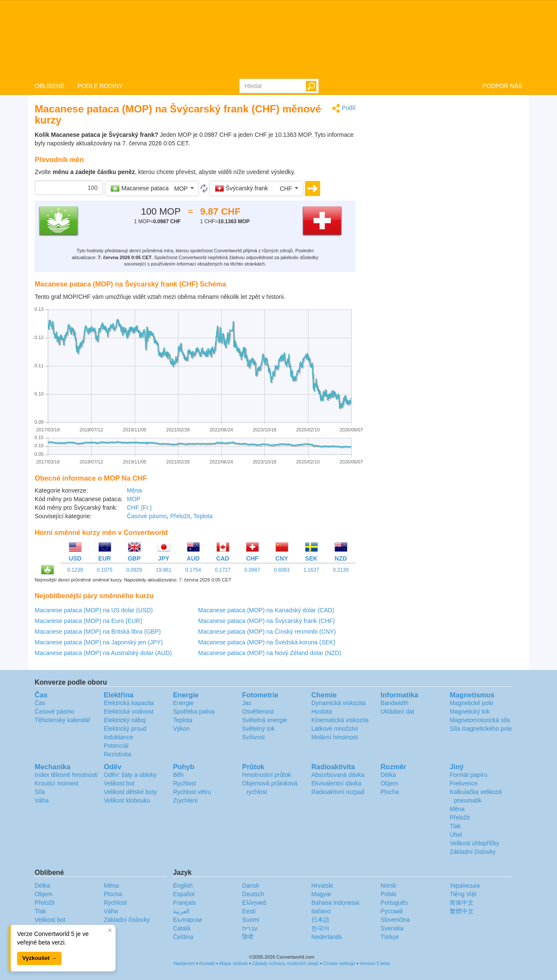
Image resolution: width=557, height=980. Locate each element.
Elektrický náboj (125, 720)
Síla (40, 792)
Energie (183, 703)
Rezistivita (118, 754)
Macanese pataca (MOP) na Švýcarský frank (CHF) (267, 621)
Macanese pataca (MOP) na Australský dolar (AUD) (103, 653)
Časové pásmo (147, 516)
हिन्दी (248, 937)
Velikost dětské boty (130, 792)
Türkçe (390, 937)
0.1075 (105, 570)
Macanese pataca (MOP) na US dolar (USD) (94, 610)
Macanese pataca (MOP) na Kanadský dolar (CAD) (266, 610)
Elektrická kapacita (129, 703)
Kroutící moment (57, 783)
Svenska (392, 928)
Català (181, 928)
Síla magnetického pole (481, 729)
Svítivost (253, 737)
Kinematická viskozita (340, 720)
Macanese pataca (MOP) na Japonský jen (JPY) (99, 642)
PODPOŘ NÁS (502, 86)
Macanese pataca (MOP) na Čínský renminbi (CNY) (267, 632)
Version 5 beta (375, 963)
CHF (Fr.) (139, 508)
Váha (42, 800)
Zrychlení (185, 800)
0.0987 (252, 570)
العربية (181, 911)
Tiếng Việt (463, 894)
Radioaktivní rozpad (338, 792)
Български (187, 920)
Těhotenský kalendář (62, 720)
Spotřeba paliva (194, 711)
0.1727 (223, 570)
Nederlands (327, 937)
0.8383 (282, 570)
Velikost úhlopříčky (474, 843)
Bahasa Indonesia (335, 903)
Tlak (455, 826)
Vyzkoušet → (39, 958)
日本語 (320, 920)
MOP (133, 499)
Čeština (183, 937)
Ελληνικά (254, 903)
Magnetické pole (471, 703)
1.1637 (311, 570)
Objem (389, 783)
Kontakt (207, 963)
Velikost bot (119, 783)
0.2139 (341, 570)
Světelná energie (265, 720)
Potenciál (116, 746)
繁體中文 (462, 911)
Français (184, 903)
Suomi (251, 920)
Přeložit (180, 516)
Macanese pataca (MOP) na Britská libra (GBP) (98, 632)
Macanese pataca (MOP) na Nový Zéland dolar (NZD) (270, 653)
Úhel (456, 835)
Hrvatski (322, 886)
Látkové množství (335, 729)
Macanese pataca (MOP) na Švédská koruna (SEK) (267, 642)
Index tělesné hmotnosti (66, 775)
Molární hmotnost (335, 737)
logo (278, 39)
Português (394, 903)
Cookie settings (339, 963)
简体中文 (462, 903)
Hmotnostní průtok (267, 775)
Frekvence (464, 783)
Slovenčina (395, 920)
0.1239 (75, 570)
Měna (134, 490)
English (183, 886)
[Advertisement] (445, 163)
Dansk (251, 886)
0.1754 (193, 570)
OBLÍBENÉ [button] (50, 86)
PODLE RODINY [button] (100, 86)
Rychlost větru (192, 792)
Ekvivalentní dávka (336, 783)
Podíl (344, 108)
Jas (247, 703)
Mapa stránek (234, 963)
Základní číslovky (473, 852)
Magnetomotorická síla (480, 720)
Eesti (249, 911)
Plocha (390, 792)
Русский (391, 911)
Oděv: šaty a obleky (130, 775)
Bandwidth (394, 703)
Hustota (322, 711)
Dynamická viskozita (339, 703)
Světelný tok (258, 729)
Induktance (119, 737)
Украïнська (465, 886)
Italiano (321, 911)
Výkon (181, 729)
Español (184, 894)
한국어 (320, 928)
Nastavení (184, 963)
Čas (40, 703)
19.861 (164, 570)
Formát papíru (468, 775)
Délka (388, 775)
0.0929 (134, 570)
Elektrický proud (125, 729)
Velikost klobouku (127, 800)
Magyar (321, 894)
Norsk (388, 886)
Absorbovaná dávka (338, 775)
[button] (152, 189)
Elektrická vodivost (129, 711)
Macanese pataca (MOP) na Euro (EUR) (88, 621)
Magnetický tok (470, 711)
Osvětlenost (258, 711)
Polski (388, 894)
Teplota (203, 516)
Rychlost (184, 783)
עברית (250, 928)
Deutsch (253, 894)
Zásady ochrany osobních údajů (285, 963)
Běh (178, 775)
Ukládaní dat (397, 711)
